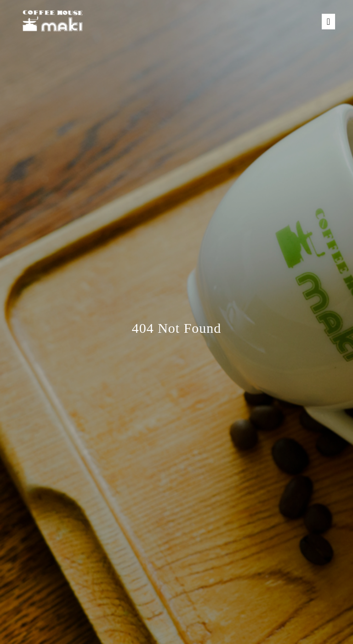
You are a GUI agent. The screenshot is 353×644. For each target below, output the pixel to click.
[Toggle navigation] (328, 22)
